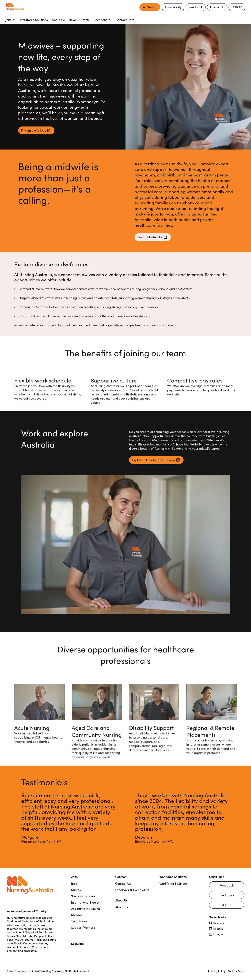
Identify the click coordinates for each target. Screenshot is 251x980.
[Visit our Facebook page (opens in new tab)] (227, 923)
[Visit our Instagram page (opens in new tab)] (227, 934)
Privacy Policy (217, 971)
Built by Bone (236, 971)
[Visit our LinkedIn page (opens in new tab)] (227, 929)
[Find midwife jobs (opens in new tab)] (36, 130)
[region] (125, 822)
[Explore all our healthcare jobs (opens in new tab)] (156, 461)
